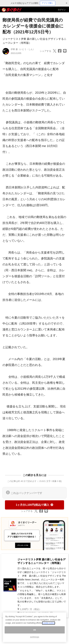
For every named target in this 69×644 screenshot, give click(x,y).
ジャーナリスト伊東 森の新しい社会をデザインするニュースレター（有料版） (41, 561)
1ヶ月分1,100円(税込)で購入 (35, 505)
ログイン (62, 10)
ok (35, 632)
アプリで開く (48, 3)
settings (35, 639)
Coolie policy (48, 625)
